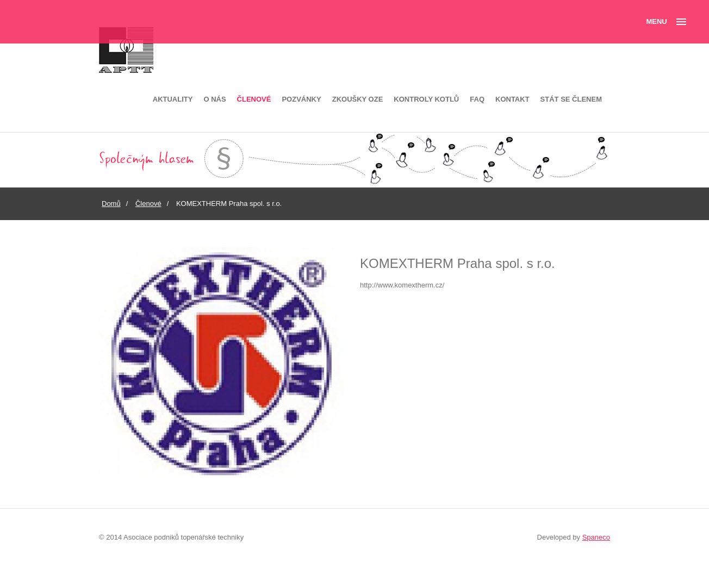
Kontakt (512, 99)
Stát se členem (571, 99)
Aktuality (173, 99)
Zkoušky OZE (358, 99)
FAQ (477, 99)
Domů (111, 204)
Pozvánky (301, 99)
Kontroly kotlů (426, 99)
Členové (254, 99)
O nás (214, 99)
